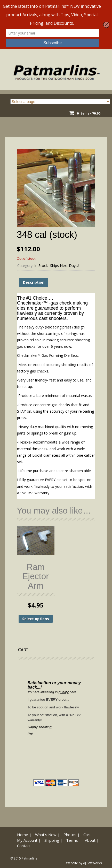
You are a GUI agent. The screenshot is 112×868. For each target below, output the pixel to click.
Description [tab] (34, 282)
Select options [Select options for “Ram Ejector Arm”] (36, 619)
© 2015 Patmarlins (24, 858)
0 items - (89, 113)
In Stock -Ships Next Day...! (57, 266)
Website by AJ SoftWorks (84, 863)
